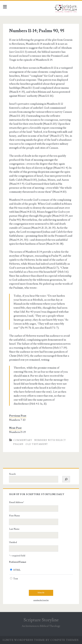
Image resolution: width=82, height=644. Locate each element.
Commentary (23, 440)
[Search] (66, 479)
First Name (15, 516)
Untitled (13, 542)
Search (12, 474)
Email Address (17, 502)
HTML (17, 570)
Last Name (14, 529)
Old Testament (37, 444)
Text (16, 579)
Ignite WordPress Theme (24, 640)
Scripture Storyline (41, 620)
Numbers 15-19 (17, 432)
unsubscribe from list (41, 600)
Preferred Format (18, 562)
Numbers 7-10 (17, 420)
